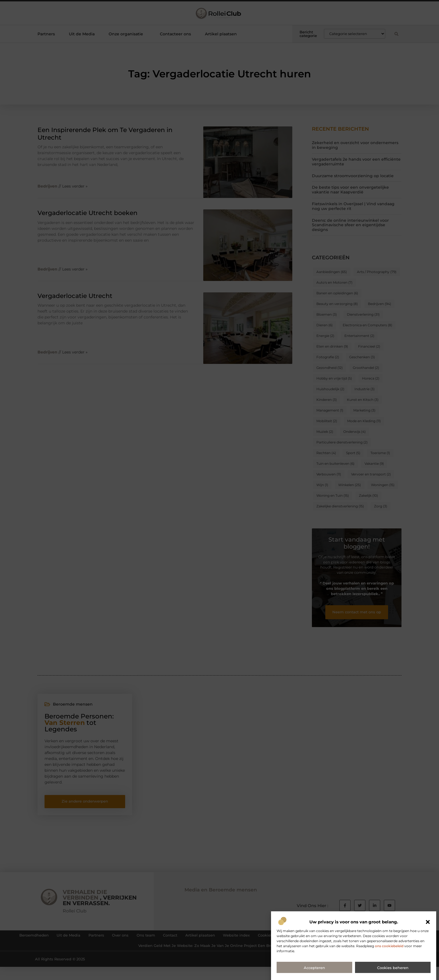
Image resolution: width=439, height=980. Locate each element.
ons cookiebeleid (389, 971)
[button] (428, 947)
